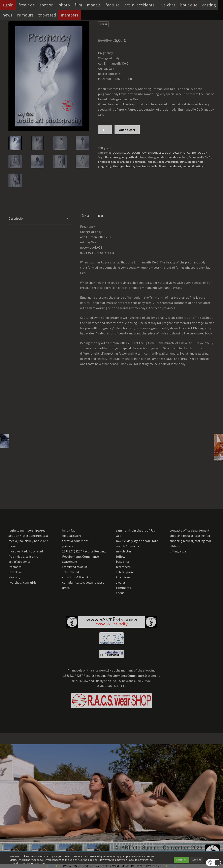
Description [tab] (17, 218)
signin (8, 5)
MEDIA (125, 153)
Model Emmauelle (167, 162)
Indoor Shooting (193, 166)
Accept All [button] (181, 860)
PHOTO (185, 153)
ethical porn (124, 572)
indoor (151, 162)
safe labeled (71, 572)
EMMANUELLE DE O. (160, 153)
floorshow (111, 157)
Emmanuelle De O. (200, 157)
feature (113, 5)
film (78, 5)
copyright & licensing (77, 577)
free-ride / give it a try (23, 556)
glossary (14, 577)
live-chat (167, 5)
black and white (135, 162)
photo (64, 5)
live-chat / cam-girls (22, 582)
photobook (105, 162)
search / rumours (128, 546)
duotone (141, 157)
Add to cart (127, 130)
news (7, 15)
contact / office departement (190, 530)
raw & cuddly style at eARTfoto (137, 541)
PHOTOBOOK (199, 153)
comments (123, 588)
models (94, 5)
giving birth (126, 157)
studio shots (195, 162)
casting (209, 5)
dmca (66, 588)
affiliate (175, 546)
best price (123, 562)
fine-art (164, 166)
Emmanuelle (150, 166)
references (123, 567)
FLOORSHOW (138, 153)
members (70, 15)
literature (15, 572)
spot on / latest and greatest (28, 536)
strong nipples (156, 157)
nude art (119, 162)
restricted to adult (75, 567)
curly (183, 162)
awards (121, 582)
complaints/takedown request (83, 582)
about (120, 593)
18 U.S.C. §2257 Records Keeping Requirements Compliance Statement (84, 556)
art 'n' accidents (139, 5)
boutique (189, 5)
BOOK (116, 153)
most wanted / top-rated (26, 551)
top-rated (47, 15)
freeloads (15, 567)
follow (120, 556)
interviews (123, 577)
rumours (25, 15)
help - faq (69, 530)
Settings (197, 860)
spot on (47, 5)
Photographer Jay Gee (127, 166)
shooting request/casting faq (190, 536)
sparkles (172, 157)
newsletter (124, 551)
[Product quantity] (105, 130)
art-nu (183, 157)
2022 (176, 153)
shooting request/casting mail (191, 541)
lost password (72, 536)
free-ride (27, 5)
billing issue (178, 551)
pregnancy (105, 166)
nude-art (176, 166)
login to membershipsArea (27, 530)
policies (68, 546)
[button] (213, 863)
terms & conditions (75, 541)
